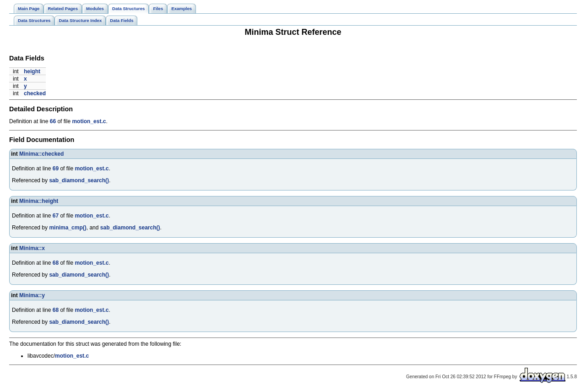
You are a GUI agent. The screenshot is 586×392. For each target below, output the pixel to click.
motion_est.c (89, 121)
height (32, 71)
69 (56, 169)
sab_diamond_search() (79, 180)
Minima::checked (41, 154)
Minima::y (32, 295)
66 (53, 121)
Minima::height (39, 201)
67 (56, 216)
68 (56, 263)
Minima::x (32, 248)
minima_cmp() (68, 228)
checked (35, 93)
